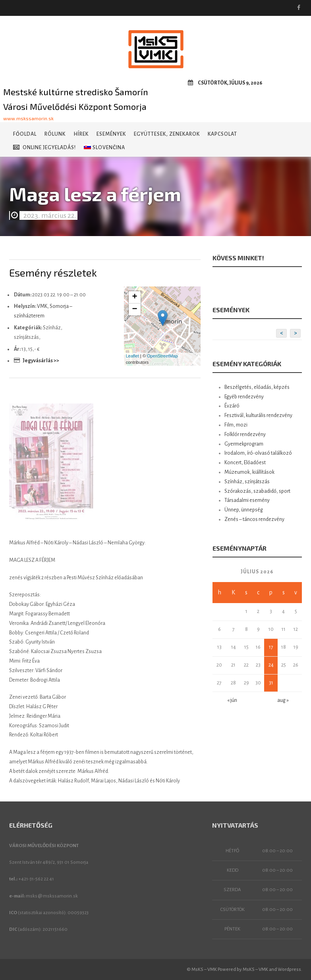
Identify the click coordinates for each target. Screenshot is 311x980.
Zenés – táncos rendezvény (254, 519)
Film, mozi (236, 425)
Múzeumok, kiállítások (249, 472)
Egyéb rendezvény (244, 397)
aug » (283, 700)
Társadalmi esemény (247, 500)
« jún (232, 700)
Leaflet (132, 356)
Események (111, 134)
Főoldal (25, 134)
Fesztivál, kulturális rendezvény (258, 415)
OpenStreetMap (162, 356)
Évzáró (232, 406)
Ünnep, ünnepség (244, 510)
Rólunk (55, 134)
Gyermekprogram (244, 444)
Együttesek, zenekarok (167, 134)
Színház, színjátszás (247, 482)
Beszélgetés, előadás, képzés (257, 387)
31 (271, 683)
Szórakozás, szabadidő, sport (257, 491)
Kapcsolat (222, 134)
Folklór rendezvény (245, 434)
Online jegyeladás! (44, 147)
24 (271, 665)
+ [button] (135, 297)
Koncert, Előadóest (245, 463)
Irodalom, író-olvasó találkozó (258, 453)
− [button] (135, 309)
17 (271, 647)
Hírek (81, 134)
